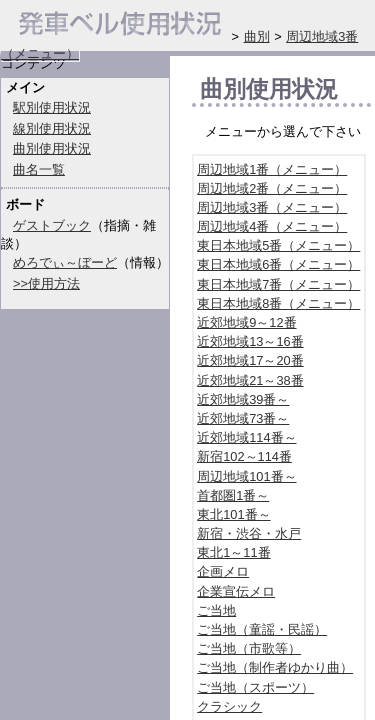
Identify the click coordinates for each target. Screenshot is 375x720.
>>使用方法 (46, 283)
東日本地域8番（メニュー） (278, 303)
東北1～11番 (233, 552)
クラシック (229, 706)
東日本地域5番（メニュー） (278, 245)
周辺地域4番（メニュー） (272, 226)
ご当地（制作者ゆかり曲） (275, 667)
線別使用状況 (52, 128)
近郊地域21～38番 (250, 380)
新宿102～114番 (244, 456)
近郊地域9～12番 (246, 322)
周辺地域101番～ (246, 476)
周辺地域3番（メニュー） (272, 207)
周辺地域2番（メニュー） (272, 188)
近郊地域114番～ (246, 437)
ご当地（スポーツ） (255, 687)
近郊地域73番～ (243, 418)
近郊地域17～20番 (250, 360)
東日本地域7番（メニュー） (278, 284)
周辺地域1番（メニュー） (272, 169)
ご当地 (216, 610)
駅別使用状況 (52, 107)
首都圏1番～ (233, 495)
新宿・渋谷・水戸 (249, 533)
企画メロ (223, 571)
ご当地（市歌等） (249, 648)
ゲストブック (52, 225)
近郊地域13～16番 (250, 341)
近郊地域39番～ (243, 399)
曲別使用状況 (52, 148)
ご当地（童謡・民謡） (262, 629)
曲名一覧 (39, 169)
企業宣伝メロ (236, 591)
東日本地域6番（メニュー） (278, 264)
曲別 (257, 36)
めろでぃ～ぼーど (65, 262)
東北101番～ (233, 514)
